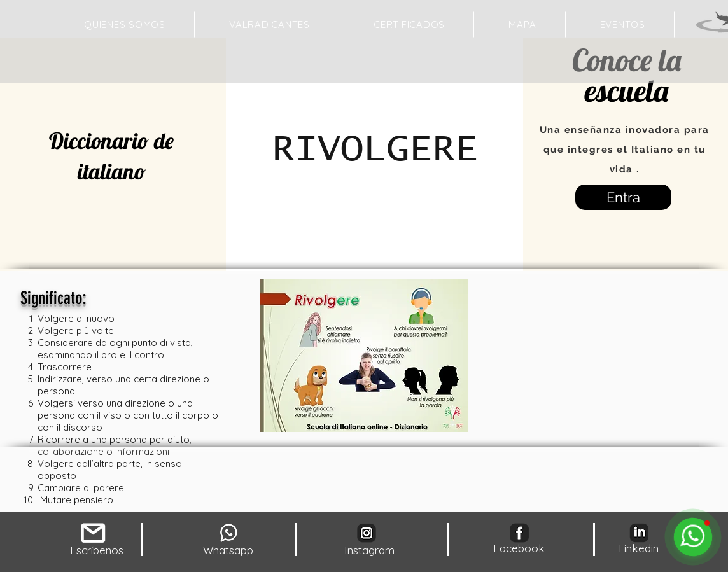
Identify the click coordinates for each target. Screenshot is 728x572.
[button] (522, 24)
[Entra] (623, 197)
